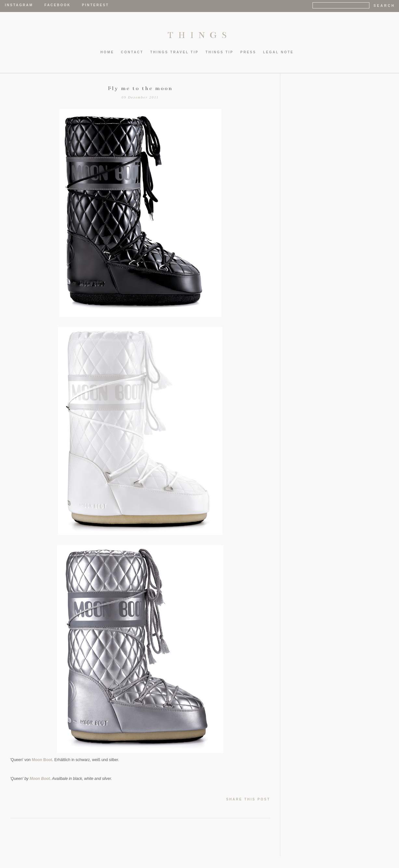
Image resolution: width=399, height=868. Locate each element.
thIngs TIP (219, 52)
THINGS (199, 35)
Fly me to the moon (140, 88)
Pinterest (95, 5)
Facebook (58, 5)
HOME (107, 52)
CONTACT (132, 52)
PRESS (248, 52)
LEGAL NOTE (278, 52)
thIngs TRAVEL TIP (174, 52)
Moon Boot (42, 760)
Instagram (19, 5)
